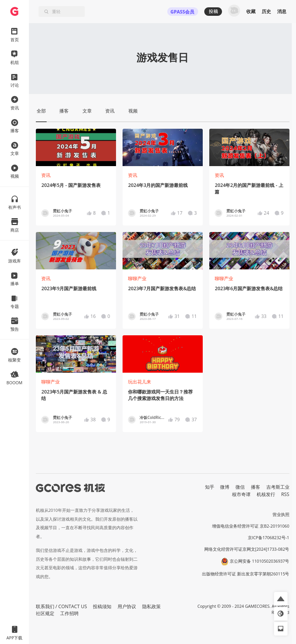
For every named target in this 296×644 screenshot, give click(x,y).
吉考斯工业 (278, 487)
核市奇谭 (241, 494)
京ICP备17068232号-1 (269, 538)
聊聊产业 (137, 278)
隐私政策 (151, 606)
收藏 (251, 11)
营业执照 (281, 515)
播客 (256, 487)
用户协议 (127, 606)
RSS (285, 494)
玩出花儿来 (140, 382)
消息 (282, 11)
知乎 (210, 487)
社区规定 (45, 613)
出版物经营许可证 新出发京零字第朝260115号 (246, 574)
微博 (225, 487)
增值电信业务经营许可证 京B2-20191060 (251, 526)
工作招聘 (69, 613)
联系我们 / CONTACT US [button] (61, 606)
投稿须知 (102, 606)
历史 (266, 11)
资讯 (46, 175)
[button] (281, 599)
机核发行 (266, 494)
